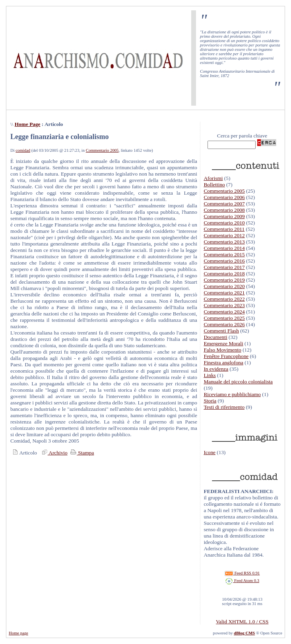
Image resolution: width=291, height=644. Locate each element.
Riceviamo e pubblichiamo (232, 394)
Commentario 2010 (224, 223)
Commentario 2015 (224, 254)
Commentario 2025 (224, 318)
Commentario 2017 (224, 267)
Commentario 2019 (224, 280)
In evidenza (216, 369)
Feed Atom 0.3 (242, 581)
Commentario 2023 (224, 305)
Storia (210, 401)
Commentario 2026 (224, 324)
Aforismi (213, 178)
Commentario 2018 (224, 274)
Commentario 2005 (102, 150)
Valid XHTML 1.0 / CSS (242, 622)
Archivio (54, 453)
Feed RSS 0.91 (242, 573)
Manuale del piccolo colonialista (238, 382)
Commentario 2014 (224, 248)
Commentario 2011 (224, 229)
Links (210, 375)
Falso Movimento (222, 350)
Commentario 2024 (224, 312)
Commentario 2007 (224, 204)
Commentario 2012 (224, 235)
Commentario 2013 (224, 242)
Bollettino (214, 185)
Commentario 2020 (224, 286)
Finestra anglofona (223, 363)
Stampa (81, 453)
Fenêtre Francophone (226, 356)
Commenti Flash (221, 331)
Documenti (215, 337)
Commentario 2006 (224, 197)
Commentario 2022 (224, 299)
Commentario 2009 (224, 216)
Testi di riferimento (224, 407)
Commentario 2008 (224, 210)
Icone (210, 452)
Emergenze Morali (223, 343)
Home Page (28, 124)
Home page (18, 633)
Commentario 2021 (224, 293)
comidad (23, 150)
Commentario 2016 (224, 261)
